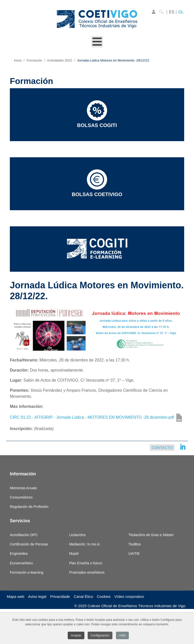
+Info (122, 636)
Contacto (162, 448)
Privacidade (60, 596)
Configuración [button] (100, 636)
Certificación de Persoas (29, 544)
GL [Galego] (181, 12)
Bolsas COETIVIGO (97, 183)
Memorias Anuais (23, 488)
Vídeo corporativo (129, 596)
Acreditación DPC (24, 535)
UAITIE (134, 554)
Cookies (104, 596)
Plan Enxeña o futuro (86, 563)
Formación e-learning (27, 572)
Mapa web (16, 596)
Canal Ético (83, 596)
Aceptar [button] (76, 636)
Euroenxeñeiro (21, 563)
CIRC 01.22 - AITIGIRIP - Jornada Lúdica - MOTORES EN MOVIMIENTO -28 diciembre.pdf (92, 418)
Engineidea (19, 554)
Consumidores (21, 497)
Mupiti (74, 554)
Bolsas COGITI (97, 114)
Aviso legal (37, 596)
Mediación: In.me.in (84, 544)
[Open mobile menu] (97, 42)
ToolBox (135, 544)
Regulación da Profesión (29, 507)
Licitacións (77, 535)
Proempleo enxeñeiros (87, 572)
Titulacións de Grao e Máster (151, 535)
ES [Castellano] (172, 12)
